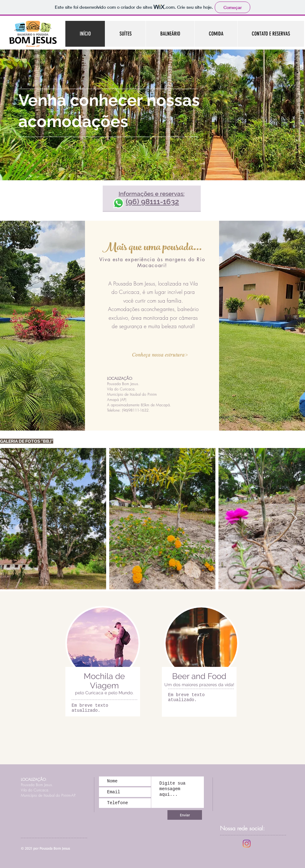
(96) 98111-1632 (152, 202)
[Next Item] (294, 519)
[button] (160, 355)
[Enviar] (185, 815)
